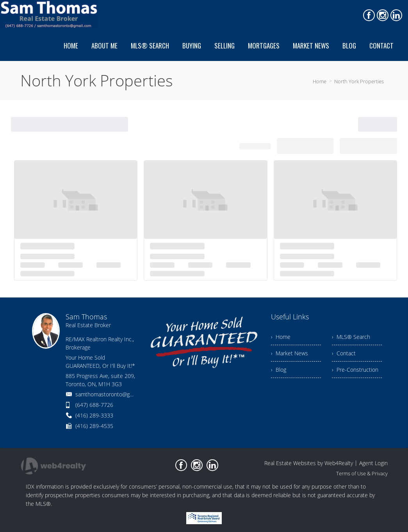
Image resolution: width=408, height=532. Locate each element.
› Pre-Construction (355, 370)
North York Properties (359, 81)
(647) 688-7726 (94, 405)
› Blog (279, 370)
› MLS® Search (351, 337)
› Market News (290, 353)
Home (320, 81)
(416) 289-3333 (94, 415)
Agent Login (373, 463)
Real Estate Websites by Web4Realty (309, 463)
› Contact (344, 353)
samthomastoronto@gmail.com (113, 394)
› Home (281, 337)
